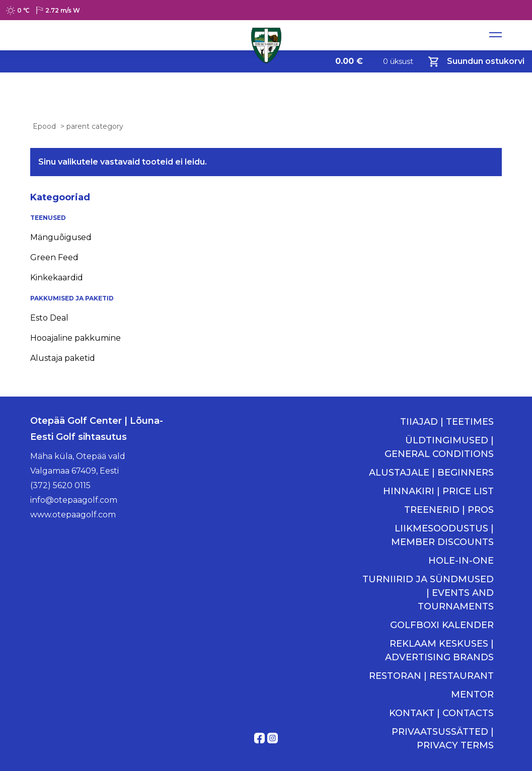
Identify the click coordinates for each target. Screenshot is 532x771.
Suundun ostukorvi (476, 62)
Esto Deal (49, 318)
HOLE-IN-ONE (461, 561)
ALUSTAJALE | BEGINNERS (431, 473)
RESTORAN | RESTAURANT (431, 676)
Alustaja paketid (63, 358)
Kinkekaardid (57, 278)
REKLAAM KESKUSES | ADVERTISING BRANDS (439, 650)
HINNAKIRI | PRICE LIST (438, 491)
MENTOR (472, 695)
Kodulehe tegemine (266, 749)
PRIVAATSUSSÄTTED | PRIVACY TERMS (443, 739)
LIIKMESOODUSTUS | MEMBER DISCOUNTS (442, 535)
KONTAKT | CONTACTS (441, 713)
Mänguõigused (61, 237)
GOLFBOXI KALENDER (442, 625)
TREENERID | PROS (449, 510)
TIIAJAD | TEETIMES (447, 422)
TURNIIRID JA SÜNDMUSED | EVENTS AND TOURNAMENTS (428, 593)
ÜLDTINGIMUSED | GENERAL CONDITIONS (439, 447)
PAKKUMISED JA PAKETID (72, 298)
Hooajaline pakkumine (75, 338)
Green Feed (54, 257)
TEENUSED (48, 218)
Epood (44, 126)
